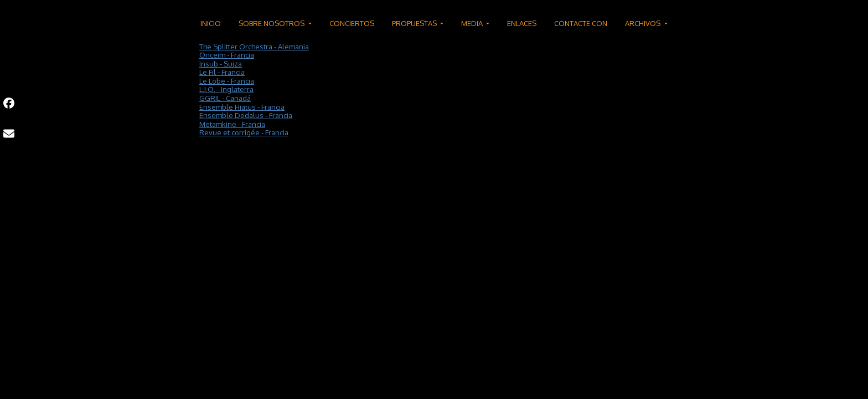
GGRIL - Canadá (225, 98)
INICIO (211, 23)
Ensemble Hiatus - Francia (242, 107)
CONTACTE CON (581, 23)
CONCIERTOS (352, 23)
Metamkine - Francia (232, 124)
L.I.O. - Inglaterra (226, 89)
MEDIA (473, 23)
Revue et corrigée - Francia (244, 132)
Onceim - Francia (227, 55)
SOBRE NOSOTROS (272, 23)
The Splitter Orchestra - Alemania (254, 47)
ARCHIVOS (644, 23)
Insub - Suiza (221, 64)
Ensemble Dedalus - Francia (246, 115)
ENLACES (522, 23)
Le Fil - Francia (222, 72)
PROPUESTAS (415, 23)
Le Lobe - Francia (227, 81)
